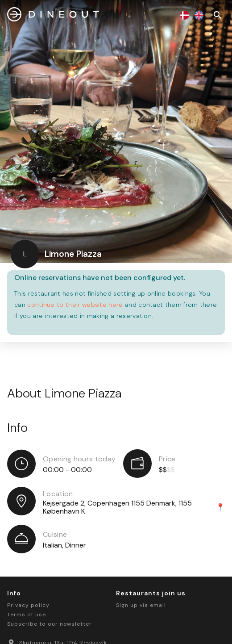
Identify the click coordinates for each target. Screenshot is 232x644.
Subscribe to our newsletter (50, 624)
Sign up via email (141, 605)
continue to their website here (75, 305)
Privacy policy (28, 605)
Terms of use (27, 615)
